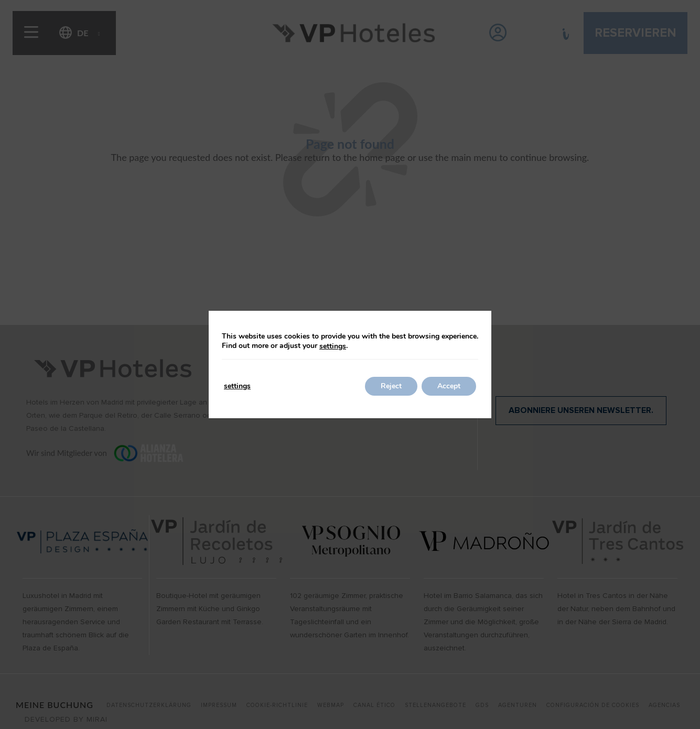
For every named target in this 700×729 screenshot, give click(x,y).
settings (333, 346)
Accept (449, 386)
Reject (391, 386)
